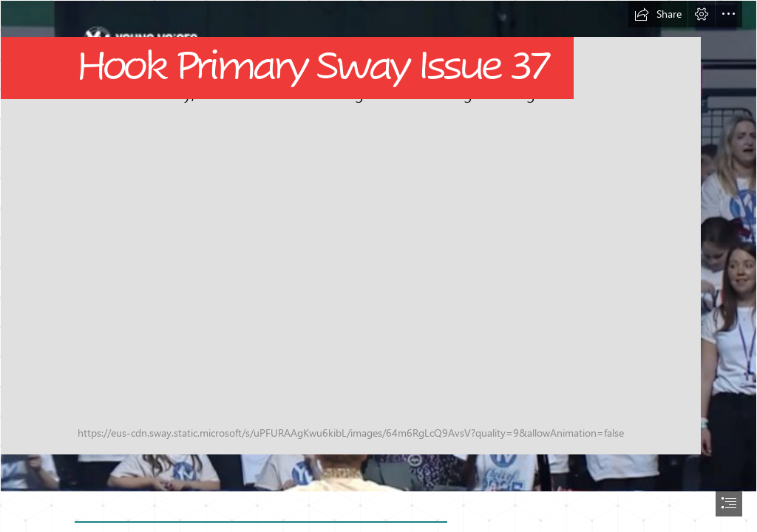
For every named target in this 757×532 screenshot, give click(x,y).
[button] (658, 14)
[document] (378, 266)
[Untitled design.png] (378, 246)
